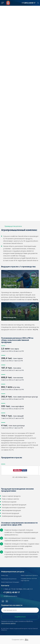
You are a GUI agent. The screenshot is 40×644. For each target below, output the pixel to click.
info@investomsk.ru (10, 596)
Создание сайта (20, 640)
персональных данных (8, 623)
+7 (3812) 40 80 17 (28, 3)
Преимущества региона (13, 226)
